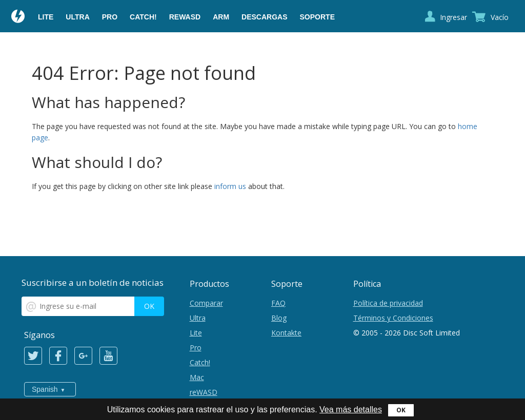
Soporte (317, 17)
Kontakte (286, 333)
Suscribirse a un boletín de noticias (93, 282)
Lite (46, 17)
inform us (230, 186)
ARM (221, 17)
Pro (110, 17)
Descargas (264, 17)
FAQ (278, 303)
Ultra (77, 17)
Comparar (206, 303)
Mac (197, 377)
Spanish (45, 389)
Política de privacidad (388, 303)
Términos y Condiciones (393, 318)
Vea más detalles (351, 409)
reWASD (185, 17)
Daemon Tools (18, 17)
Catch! (143, 17)
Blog (279, 318)
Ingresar (453, 17)
